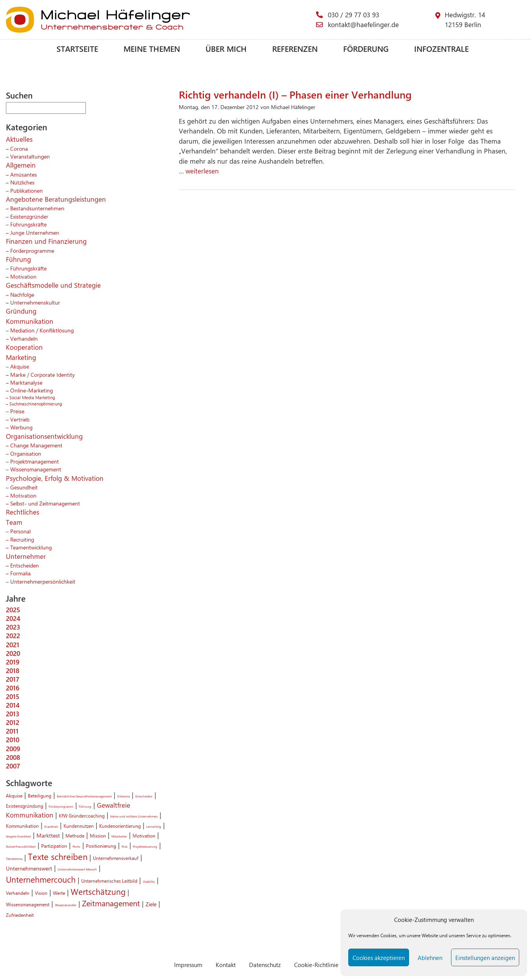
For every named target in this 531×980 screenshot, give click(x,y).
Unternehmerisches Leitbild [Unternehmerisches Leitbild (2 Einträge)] (109, 881)
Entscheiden (25, 565)
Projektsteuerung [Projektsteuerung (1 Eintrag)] (145, 846)
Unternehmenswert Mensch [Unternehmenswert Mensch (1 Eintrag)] (77, 869)
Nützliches (22, 182)
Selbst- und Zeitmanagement (45, 503)
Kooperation (24, 347)
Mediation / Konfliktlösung (42, 330)
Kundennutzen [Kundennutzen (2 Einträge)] (79, 826)
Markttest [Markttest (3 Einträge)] (48, 835)
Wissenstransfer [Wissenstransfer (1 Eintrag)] (66, 905)
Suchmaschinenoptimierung (36, 404)
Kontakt (226, 964)
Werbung (21, 427)
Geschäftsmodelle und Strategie (53, 285)
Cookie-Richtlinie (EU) (323, 964)
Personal (20, 531)
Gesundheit (24, 487)
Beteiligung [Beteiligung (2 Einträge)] (40, 796)
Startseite (77, 48)
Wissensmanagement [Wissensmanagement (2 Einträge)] (28, 904)
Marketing (21, 357)
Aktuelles (19, 139)
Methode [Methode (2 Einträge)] (75, 836)
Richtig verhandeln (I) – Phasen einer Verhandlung (295, 94)
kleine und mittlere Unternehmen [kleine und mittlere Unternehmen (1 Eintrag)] (134, 816)
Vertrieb (20, 419)
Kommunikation (30, 321)
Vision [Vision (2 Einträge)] (41, 893)
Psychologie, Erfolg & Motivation (55, 478)
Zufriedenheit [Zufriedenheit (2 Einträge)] (20, 915)
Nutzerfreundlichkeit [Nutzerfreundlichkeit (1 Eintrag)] (21, 846)
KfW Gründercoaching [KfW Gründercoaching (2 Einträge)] (82, 816)
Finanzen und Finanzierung (46, 241)
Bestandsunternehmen (37, 208)
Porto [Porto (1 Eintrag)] (76, 846)
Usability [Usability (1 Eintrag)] (149, 881)
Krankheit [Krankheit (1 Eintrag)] (51, 826)
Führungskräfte (28, 224)
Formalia (20, 573)
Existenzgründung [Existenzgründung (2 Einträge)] (25, 806)
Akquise (20, 366)
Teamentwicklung (31, 547)
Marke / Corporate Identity (43, 374)
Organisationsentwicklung (44, 436)
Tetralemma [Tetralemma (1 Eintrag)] (14, 859)
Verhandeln (24, 338)
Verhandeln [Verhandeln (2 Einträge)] (18, 893)
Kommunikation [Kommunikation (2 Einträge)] (22, 826)
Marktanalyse (26, 382)
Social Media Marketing (32, 397)
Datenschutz (265, 964)
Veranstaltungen (30, 156)
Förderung (366, 48)
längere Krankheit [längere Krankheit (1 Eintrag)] (18, 836)
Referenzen (295, 48)
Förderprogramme (32, 250)
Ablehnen (430, 958)
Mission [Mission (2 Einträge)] (98, 836)
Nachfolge (22, 294)
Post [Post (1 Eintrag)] (125, 846)
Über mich (226, 48)
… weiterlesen (199, 171)
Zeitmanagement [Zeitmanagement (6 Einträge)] (111, 903)
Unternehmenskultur (35, 302)
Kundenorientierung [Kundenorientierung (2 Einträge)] (120, 826)
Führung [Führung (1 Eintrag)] (85, 806)
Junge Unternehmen (35, 232)
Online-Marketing (32, 390)
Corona (19, 148)
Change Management (36, 445)
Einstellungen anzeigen (485, 958)
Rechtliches (23, 512)
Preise (17, 411)
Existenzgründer (29, 216)
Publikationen (26, 190)
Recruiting (22, 539)
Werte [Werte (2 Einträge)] (59, 893)
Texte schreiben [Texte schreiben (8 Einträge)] (58, 856)
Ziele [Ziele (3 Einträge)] (151, 904)
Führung (18, 259)
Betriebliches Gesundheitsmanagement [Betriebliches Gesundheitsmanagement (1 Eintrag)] (84, 796)
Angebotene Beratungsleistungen (56, 199)
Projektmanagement (35, 461)
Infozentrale (441, 48)
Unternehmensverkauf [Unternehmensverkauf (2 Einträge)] (116, 858)
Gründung (21, 311)
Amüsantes (24, 174)
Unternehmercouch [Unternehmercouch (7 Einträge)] (41, 879)
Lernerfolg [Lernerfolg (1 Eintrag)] (154, 826)
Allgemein (21, 165)
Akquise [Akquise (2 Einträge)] (14, 796)
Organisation (26, 453)
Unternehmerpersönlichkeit (43, 581)
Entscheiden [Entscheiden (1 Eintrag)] (144, 796)
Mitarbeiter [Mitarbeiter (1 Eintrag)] (119, 836)
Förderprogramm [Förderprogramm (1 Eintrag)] (61, 806)
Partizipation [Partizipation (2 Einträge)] (54, 846)
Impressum (188, 964)
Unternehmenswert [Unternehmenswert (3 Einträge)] (29, 868)
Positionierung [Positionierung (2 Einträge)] (101, 846)
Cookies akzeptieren (379, 958)
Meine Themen (152, 48)
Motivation (23, 276)
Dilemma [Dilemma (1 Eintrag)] (124, 796)
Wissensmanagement (36, 469)
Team (14, 522)
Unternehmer (26, 556)
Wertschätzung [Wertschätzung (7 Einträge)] (98, 891)
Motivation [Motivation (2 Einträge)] (144, 836)
